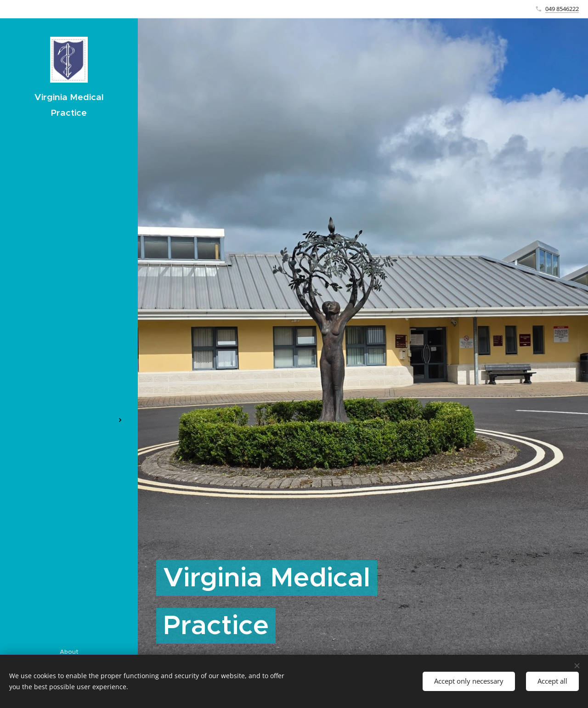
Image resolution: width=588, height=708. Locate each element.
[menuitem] (69, 325)
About (69, 652)
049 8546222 (562, 9)
